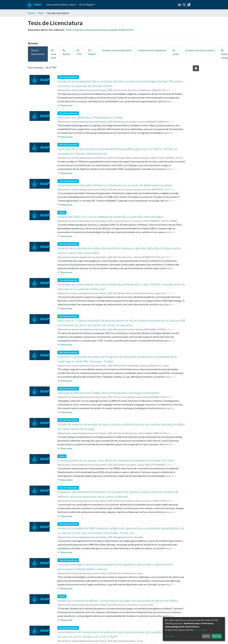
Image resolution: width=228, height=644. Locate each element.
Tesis (41, 13)
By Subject (92, 52)
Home (31, 13)
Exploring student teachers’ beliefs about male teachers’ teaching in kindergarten (108, 393)
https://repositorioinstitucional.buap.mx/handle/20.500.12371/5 (100, 30)
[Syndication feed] (196, 68)
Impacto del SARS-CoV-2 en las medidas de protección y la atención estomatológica (110, 217)
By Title (79, 52)
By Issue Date (54, 54)
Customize (170, 636)
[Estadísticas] (180, 5)
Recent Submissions (38, 52)
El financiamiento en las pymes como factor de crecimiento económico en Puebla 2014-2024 (116, 460)
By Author (66, 52)
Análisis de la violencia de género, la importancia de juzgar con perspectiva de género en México (118, 600)
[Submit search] (184, 5)
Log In (195, 5)
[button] (189, 5)
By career (176, 52)
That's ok (217, 636)
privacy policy (200, 630)
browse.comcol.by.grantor (152, 50)
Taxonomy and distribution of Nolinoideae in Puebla (90, 117)
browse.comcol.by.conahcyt (200, 50)
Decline (206, 636)
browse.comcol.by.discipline (117, 50)
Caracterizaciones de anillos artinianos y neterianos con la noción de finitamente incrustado (115, 185)
